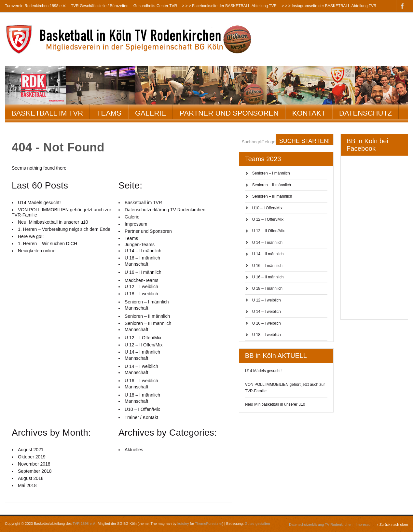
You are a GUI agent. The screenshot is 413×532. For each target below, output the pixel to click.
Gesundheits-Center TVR (155, 6)
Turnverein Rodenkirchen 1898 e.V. (35, 6)
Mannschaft (136, 264)
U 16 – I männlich (267, 266)
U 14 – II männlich (268, 254)
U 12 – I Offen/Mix (268, 219)
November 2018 (34, 464)
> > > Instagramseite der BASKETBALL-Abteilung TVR (329, 6)
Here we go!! (31, 236)
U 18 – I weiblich (267, 335)
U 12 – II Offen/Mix (268, 231)
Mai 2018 (27, 485)
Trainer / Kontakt (141, 417)
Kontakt (309, 113)
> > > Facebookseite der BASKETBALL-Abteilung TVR (229, 6)
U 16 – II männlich (268, 277)
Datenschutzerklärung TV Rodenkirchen (165, 210)
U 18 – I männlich (267, 288)
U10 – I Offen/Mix (267, 208)
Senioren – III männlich (272, 196)
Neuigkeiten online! (37, 251)
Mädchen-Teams (142, 280)
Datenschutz (365, 113)
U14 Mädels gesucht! (263, 371)
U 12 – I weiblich (267, 300)
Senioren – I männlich (271, 173)
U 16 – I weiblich (267, 323)
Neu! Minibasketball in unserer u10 (275, 404)
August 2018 (31, 478)
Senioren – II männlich (272, 185)
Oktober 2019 (32, 457)
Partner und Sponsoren (229, 113)
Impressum (136, 224)
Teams (109, 113)
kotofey (183, 524)
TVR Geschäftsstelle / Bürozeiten (100, 6)
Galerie (151, 113)
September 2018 (35, 471)
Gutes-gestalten (257, 524)
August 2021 (31, 450)
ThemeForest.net (209, 524)
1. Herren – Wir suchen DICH (48, 244)
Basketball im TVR (47, 113)
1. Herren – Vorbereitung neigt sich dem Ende (64, 229)
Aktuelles (134, 450)
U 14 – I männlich (267, 243)
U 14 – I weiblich (267, 312)
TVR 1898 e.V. (84, 524)
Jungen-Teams (140, 245)
